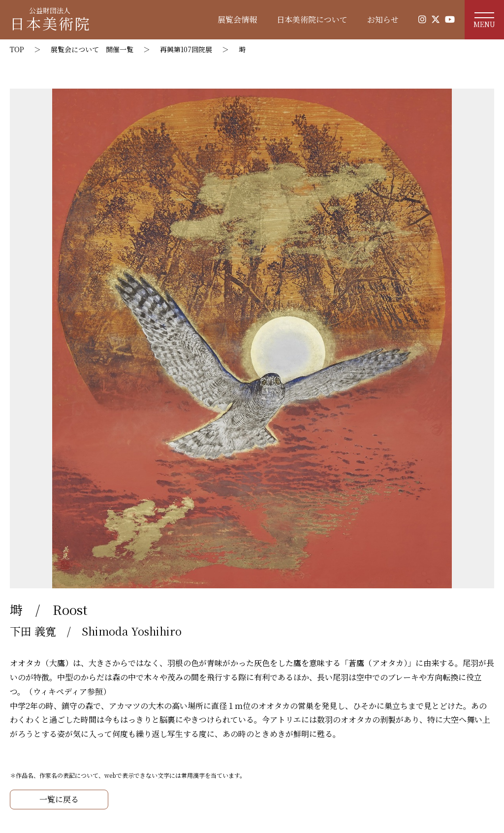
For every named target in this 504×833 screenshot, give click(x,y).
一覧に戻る (59, 799)
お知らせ (383, 19)
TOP (17, 49)
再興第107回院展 (186, 49)
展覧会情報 (237, 19)
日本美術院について (312, 19)
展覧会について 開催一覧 (92, 49)
